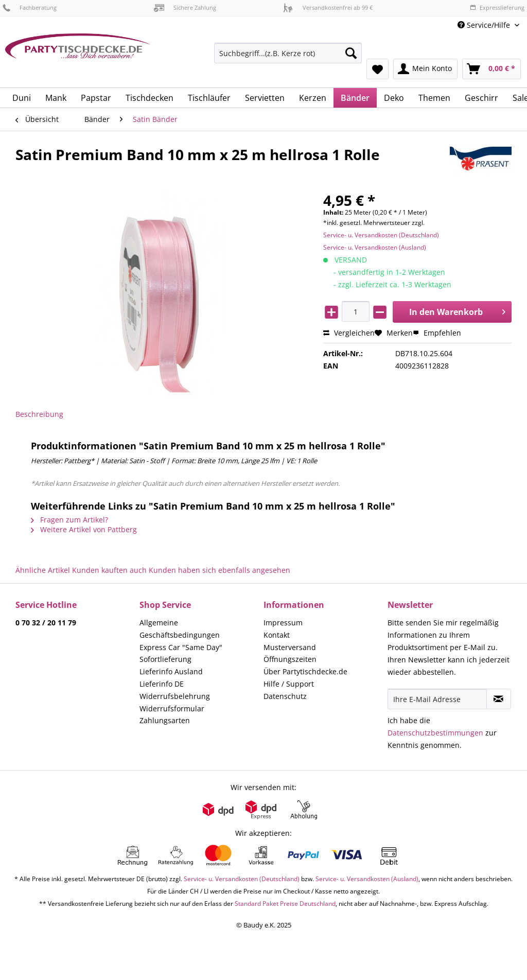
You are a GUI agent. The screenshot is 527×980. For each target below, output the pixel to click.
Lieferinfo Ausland (171, 671)
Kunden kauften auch (109, 570)
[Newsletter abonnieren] (499, 699)
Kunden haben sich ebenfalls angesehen (219, 570)
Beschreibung (39, 414)
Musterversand (290, 647)
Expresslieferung (497, 7)
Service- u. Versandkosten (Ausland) (375, 247)
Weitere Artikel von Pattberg (84, 529)
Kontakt (277, 635)
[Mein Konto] (425, 69)
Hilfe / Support (289, 684)
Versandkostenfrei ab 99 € (328, 7)
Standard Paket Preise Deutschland (285, 904)
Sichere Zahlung (185, 7)
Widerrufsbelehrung (175, 696)
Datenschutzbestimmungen (435, 733)
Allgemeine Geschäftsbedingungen (180, 629)
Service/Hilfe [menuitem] (485, 25)
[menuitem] (288, 58)
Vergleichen (349, 333)
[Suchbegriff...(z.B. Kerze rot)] (288, 53)
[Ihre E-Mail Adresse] (437, 699)
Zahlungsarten (165, 720)
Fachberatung (30, 7)
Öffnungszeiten (290, 659)
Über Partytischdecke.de (305, 671)
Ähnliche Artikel (43, 570)
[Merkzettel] (377, 69)
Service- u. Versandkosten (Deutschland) (381, 235)
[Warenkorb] (491, 69)
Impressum (283, 623)
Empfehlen (437, 333)
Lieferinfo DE (162, 684)
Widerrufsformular (172, 708)
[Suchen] (351, 53)
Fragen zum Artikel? (69, 520)
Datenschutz (285, 696)
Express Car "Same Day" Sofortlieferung (181, 653)
